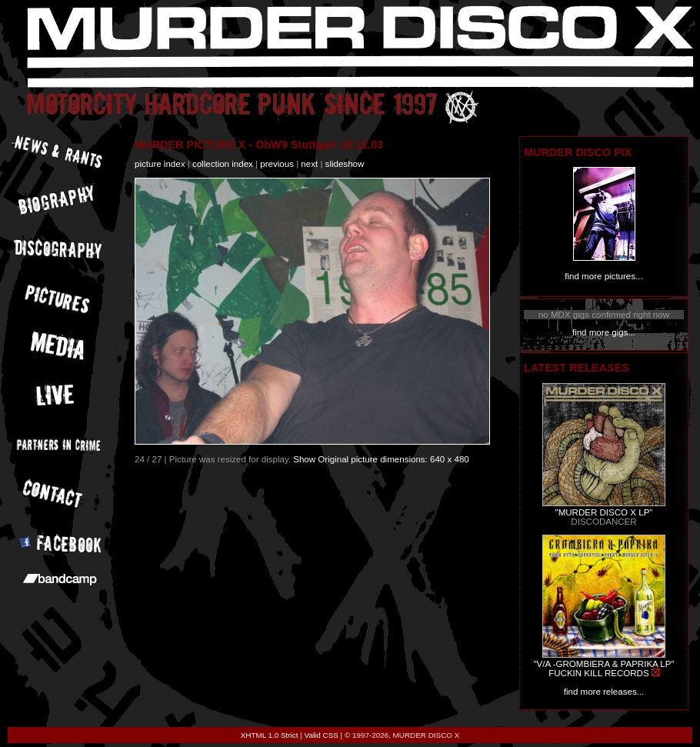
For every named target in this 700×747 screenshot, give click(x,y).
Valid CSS (322, 735)
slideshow (345, 164)
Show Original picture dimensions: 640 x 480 (381, 459)
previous (277, 164)
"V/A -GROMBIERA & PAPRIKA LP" (603, 664)
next (309, 164)
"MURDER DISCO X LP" (604, 512)
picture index (160, 164)
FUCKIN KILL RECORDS (598, 673)
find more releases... (604, 692)
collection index (223, 164)
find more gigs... (604, 332)
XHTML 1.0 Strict (270, 735)
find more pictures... (603, 276)
